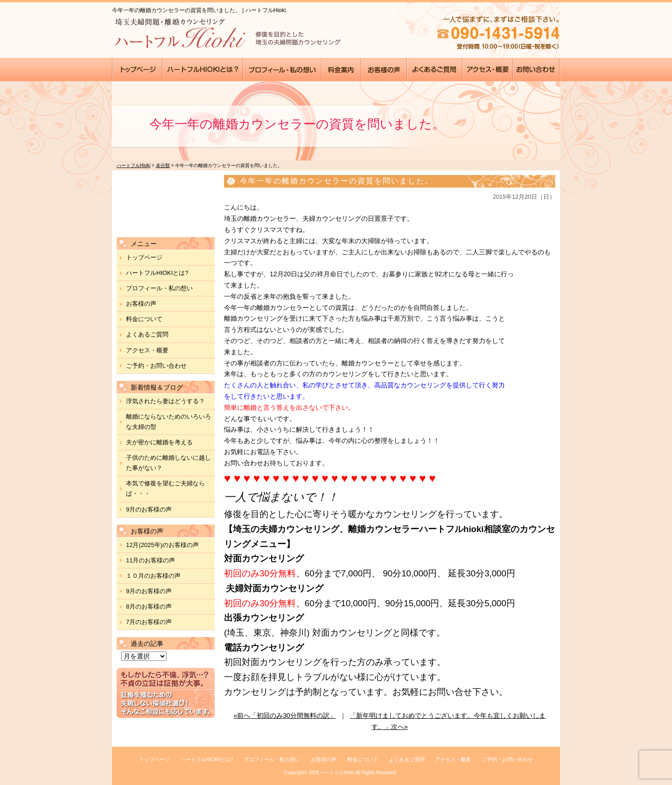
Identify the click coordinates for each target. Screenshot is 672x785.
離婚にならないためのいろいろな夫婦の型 (168, 422)
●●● (137, 70)
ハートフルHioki (337, 773)
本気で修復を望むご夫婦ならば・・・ (165, 488)
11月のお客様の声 (150, 560)
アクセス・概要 (147, 350)
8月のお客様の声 (149, 606)
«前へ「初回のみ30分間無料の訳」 (285, 715)
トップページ (144, 257)
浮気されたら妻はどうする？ (165, 401)
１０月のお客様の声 (153, 576)
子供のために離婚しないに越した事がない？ (168, 463)
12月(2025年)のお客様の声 (162, 545)
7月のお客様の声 (149, 622)
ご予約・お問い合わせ (156, 366)
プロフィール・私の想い (159, 288)
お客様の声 (141, 304)
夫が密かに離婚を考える (159, 442)
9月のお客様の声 (149, 509)
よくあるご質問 (147, 334)
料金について (144, 319)
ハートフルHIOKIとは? (157, 273)
